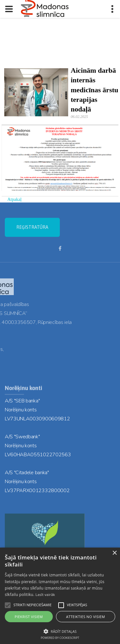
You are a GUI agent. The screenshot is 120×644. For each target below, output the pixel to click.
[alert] (60, 596)
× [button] (114, 553)
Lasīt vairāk (45, 594)
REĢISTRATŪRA (32, 231)
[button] (60, 631)
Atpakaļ (14, 199)
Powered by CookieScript (60, 638)
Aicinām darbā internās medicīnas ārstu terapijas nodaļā (95, 90)
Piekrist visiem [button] (29, 617)
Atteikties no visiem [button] (86, 617)
